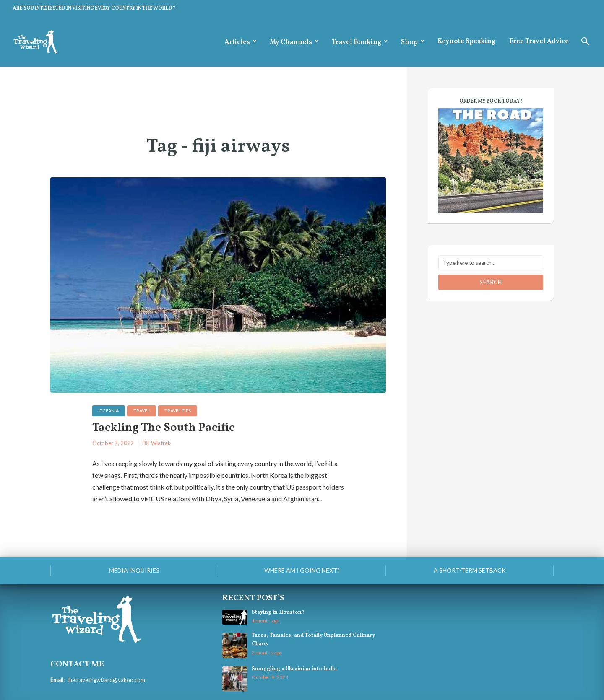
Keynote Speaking (466, 41)
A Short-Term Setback (470, 570)
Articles (237, 42)
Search (491, 282)
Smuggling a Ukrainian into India (294, 669)
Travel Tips (178, 411)
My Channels (291, 42)
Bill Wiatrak (157, 443)
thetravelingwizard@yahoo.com (106, 680)
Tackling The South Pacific (163, 428)
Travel (142, 411)
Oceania (109, 411)
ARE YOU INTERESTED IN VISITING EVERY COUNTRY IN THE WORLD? (94, 8)
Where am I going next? (302, 570)
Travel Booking (357, 42)
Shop (409, 42)
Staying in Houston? (278, 612)
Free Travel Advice (539, 41)
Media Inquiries (134, 570)
